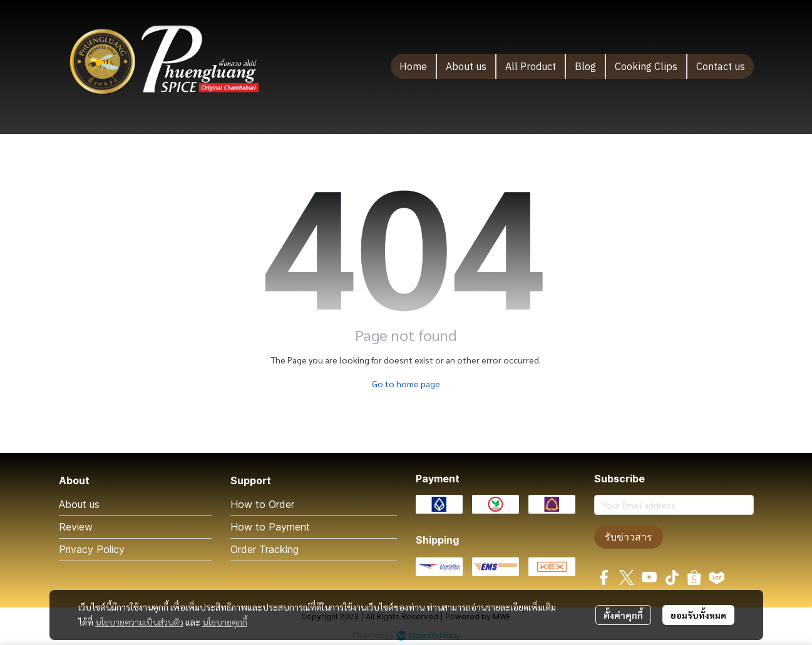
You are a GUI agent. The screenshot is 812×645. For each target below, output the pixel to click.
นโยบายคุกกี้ (225, 622)
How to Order (262, 504)
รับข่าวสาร (629, 537)
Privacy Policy (92, 549)
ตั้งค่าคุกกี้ (623, 615)
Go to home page (406, 383)
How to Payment (270, 527)
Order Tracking (265, 549)
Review (76, 527)
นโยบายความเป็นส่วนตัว (139, 622)
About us (79, 504)
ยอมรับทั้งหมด (698, 615)
